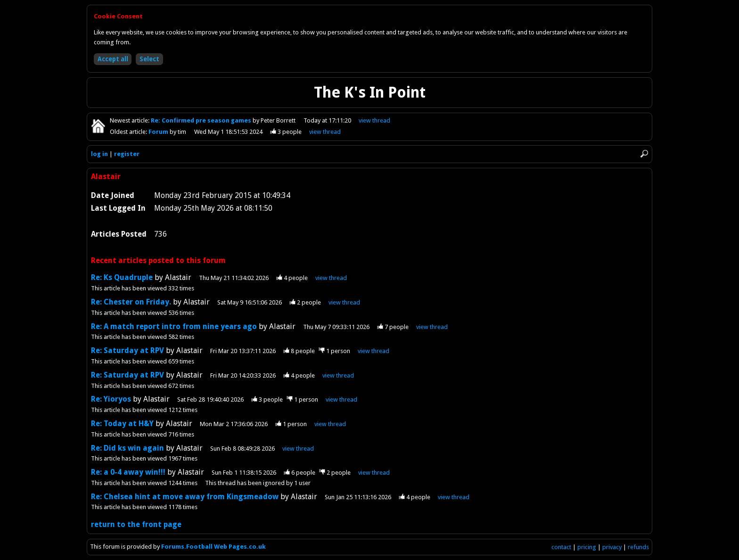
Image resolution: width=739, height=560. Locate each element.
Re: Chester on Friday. (131, 302)
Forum (159, 132)
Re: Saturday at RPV (127, 350)
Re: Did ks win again (127, 448)
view (374, 120)
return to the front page (136, 524)
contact (561, 547)
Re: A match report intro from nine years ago (174, 326)
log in (99, 154)
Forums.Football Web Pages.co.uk (213, 547)
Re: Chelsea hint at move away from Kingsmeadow (185, 497)
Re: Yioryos (112, 399)
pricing (587, 547)
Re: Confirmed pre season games (202, 120)
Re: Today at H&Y (122, 424)
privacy (612, 547)
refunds (638, 547)
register (127, 154)
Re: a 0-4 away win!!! (128, 472)
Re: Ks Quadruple (123, 277)
